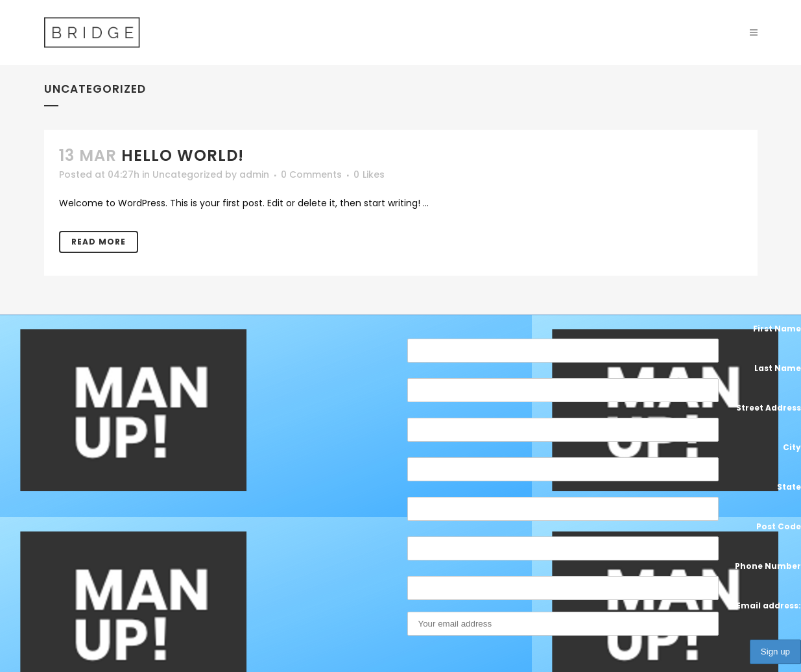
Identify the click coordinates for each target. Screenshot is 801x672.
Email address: (604, 618)
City (792, 447)
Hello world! (183, 155)
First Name (777, 329)
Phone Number (768, 566)
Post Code (779, 526)
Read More (99, 242)
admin (254, 174)
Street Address (769, 408)
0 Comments (311, 174)
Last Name (778, 368)
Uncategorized (187, 174)
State (789, 487)
